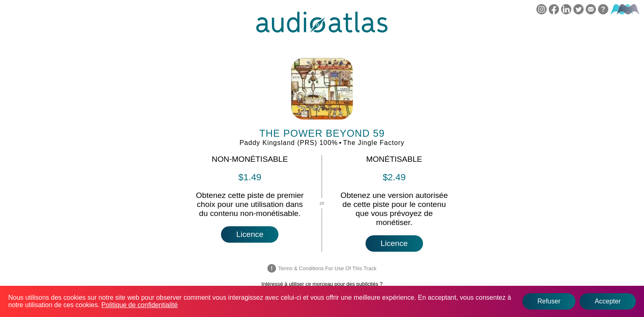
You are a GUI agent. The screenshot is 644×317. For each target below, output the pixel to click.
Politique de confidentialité (140, 305)
